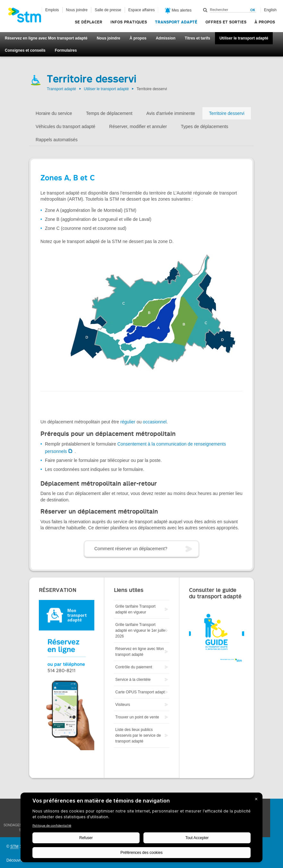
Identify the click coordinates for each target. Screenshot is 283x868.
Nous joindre (108, 38)
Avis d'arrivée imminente (171, 113)
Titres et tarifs (197, 38)
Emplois (52, 10)
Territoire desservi (227, 113)
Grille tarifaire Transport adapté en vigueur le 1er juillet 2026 (141, 630)
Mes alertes (178, 11)
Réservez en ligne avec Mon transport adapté (46, 38)
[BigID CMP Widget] (141, 829)
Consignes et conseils (25, 50)
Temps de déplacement (109, 113)
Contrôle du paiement (134, 667)
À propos (265, 22)
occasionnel (155, 422)
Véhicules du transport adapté (65, 126)
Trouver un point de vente (137, 717)
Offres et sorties (226, 22)
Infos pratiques (129, 22)
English (270, 10)
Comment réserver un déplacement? (131, 549)
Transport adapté (176, 22)
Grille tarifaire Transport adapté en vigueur (135, 609)
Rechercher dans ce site (205, 10)
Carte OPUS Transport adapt (140, 692)
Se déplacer (89, 22)
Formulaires (66, 50)
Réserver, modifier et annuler (138, 126)
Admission (165, 38)
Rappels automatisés (57, 140)
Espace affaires (142, 10)
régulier (128, 422)
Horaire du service (54, 113)
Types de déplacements (204, 126)
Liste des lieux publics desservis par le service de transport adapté (138, 735)
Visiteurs (123, 705)
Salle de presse (108, 10)
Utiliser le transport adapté (244, 38)
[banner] (28, 17)
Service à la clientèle (133, 680)
